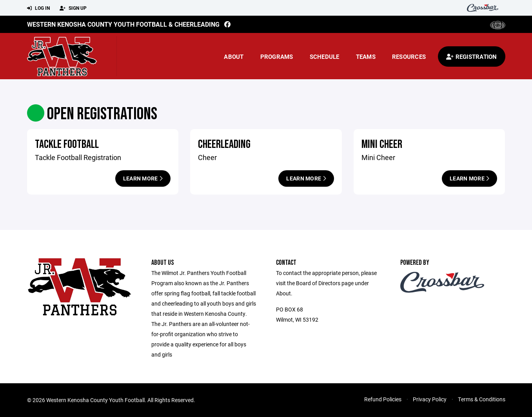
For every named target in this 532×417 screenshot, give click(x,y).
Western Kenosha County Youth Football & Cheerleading (123, 24)
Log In (38, 8)
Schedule (325, 56)
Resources (409, 56)
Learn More (143, 178)
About (234, 56)
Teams (366, 56)
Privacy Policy (430, 399)
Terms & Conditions (482, 399)
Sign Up (73, 8)
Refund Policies (383, 399)
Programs (277, 56)
